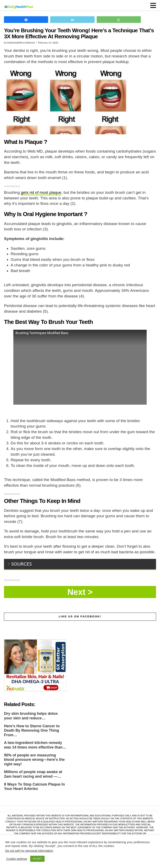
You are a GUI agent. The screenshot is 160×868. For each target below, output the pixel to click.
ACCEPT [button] (37, 859)
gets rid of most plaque (41, 192)
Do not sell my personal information (29, 851)
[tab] (80, 564)
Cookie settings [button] (17, 859)
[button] (153, 6)
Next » (80, 592)
